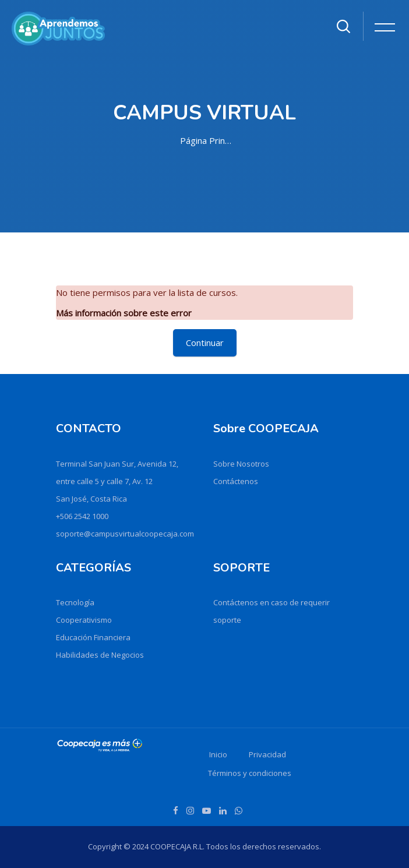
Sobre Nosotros (241, 464)
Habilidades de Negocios (100, 655)
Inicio (218, 754)
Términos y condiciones (250, 773)
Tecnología (75, 602)
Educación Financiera (93, 637)
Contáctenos (236, 481)
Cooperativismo (84, 620)
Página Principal (207, 140)
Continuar (205, 343)
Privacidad (267, 754)
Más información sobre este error (124, 313)
